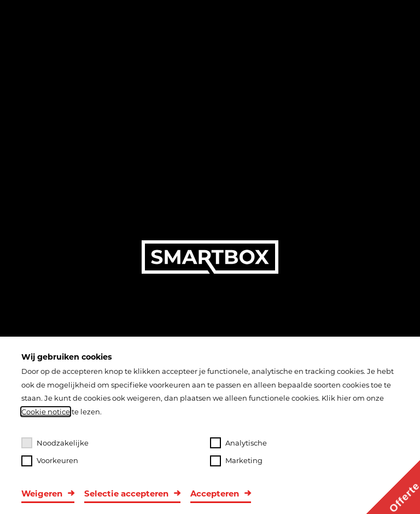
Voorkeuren (50, 461)
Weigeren (42, 493)
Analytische (238, 443)
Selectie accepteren (126, 493)
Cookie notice (46, 412)
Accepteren (215, 493)
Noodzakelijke (55, 443)
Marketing (236, 461)
